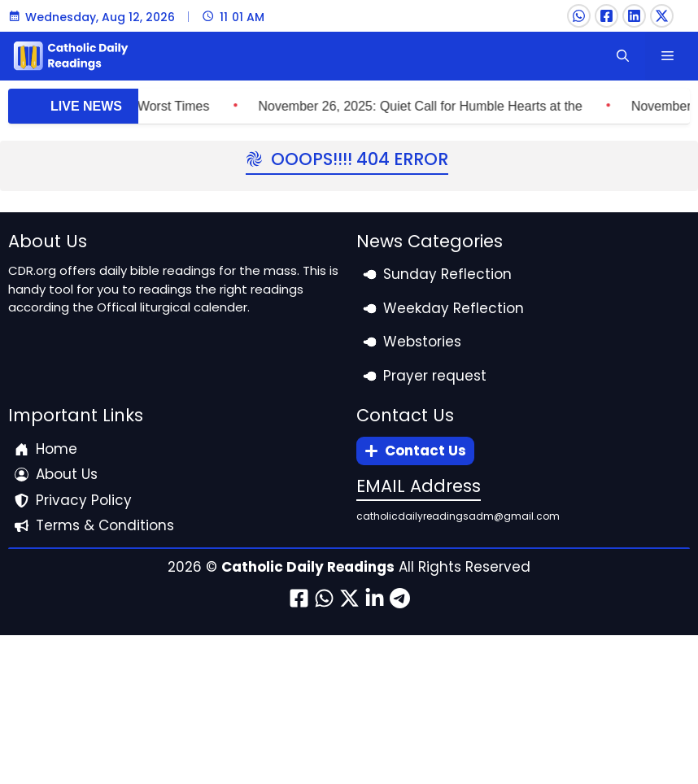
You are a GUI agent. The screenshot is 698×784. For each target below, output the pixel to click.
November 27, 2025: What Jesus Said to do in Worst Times (180, 106)
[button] (623, 56)
